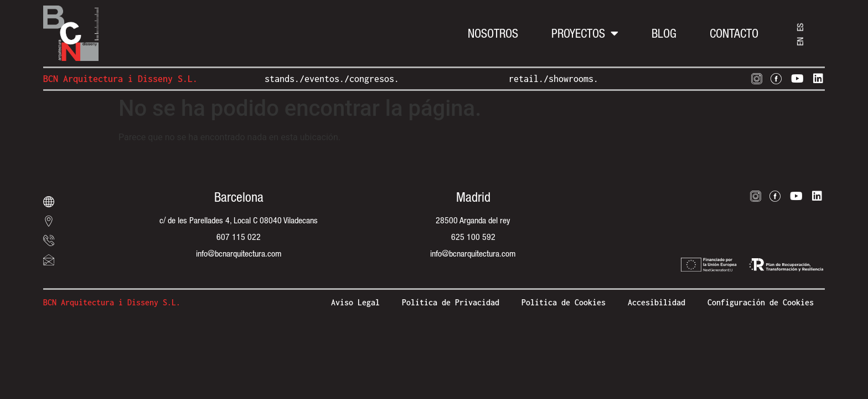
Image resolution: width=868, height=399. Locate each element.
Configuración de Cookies (761, 302)
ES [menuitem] (800, 27)
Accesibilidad (657, 302)
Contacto (734, 33)
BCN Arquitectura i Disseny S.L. (120, 79)
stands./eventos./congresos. (332, 79)
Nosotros (493, 33)
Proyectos (585, 33)
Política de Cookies (564, 302)
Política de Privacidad (451, 302)
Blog (664, 33)
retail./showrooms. (554, 79)
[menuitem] (800, 41)
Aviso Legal (355, 302)
